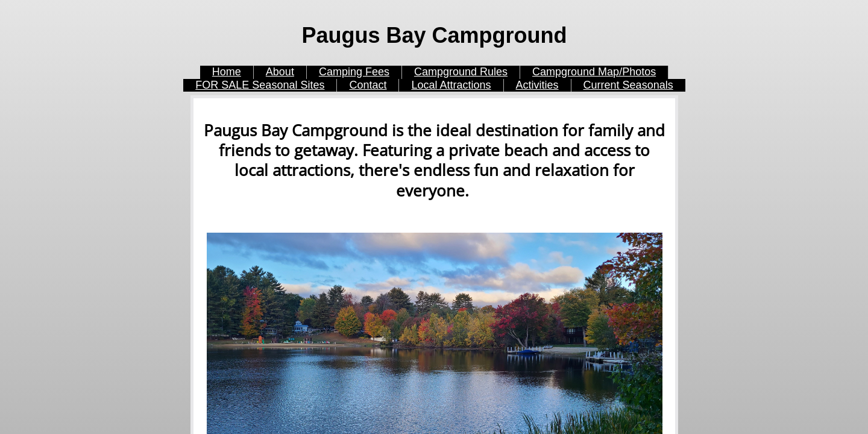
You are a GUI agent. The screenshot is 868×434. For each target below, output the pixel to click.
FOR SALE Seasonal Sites (260, 85)
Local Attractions (451, 85)
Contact (368, 85)
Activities (537, 85)
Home (227, 72)
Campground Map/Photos (594, 72)
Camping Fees (354, 72)
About (280, 72)
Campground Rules (461, 72)
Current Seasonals (628, 85)
